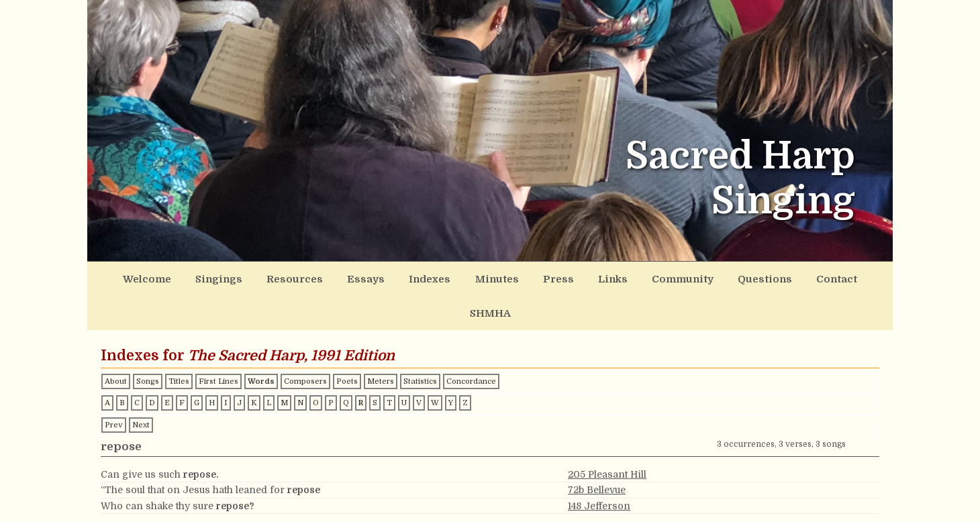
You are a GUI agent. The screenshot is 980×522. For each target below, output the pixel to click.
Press (521, 277)
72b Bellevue (597, 452)
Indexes (405, 277)
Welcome (150, 277)
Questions (709, 277)
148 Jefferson (599, 468)
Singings (216, 277)
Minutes (466, 277)
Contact (774, 277)
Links (570, 277)
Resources (284, 277)
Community (634, 277)
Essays (348, 277)
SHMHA (833, 277)
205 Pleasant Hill (607, 437)
